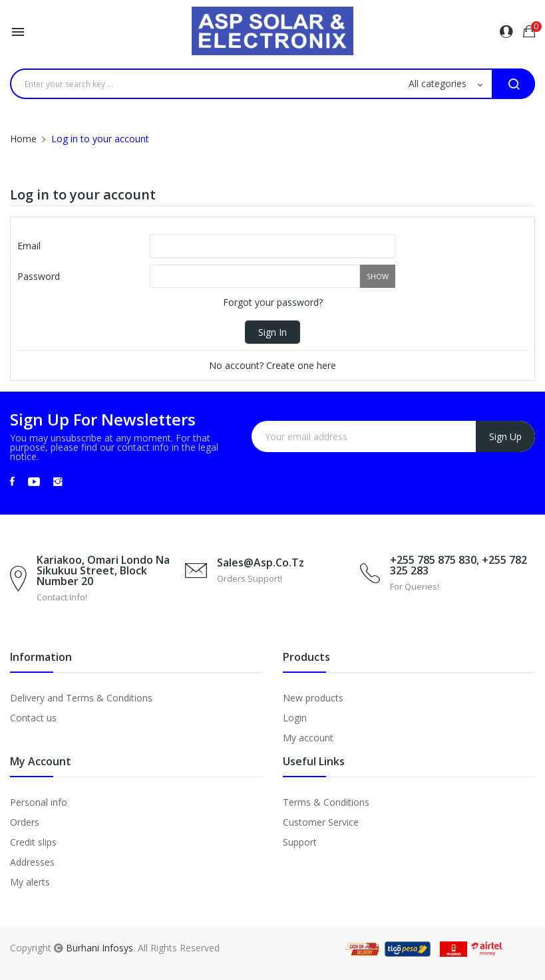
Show (378, 276)
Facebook (12, 481)
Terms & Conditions (326, 802)
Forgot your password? (273, 302)
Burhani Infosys (99, 948)
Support (300, 842)
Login (295, 718)
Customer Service (321, 822)
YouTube (34, 481)
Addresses (32, 862)
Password (39, 276)
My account (308, 738)
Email (29, 246)
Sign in (272, 332)
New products (313, 698)
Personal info (39, 802)
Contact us (33, 718)
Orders (25, 822)
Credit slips (33, 842)
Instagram (58, 481)
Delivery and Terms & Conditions (81, 698)
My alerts (30, 882)
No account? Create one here (272, 365)
